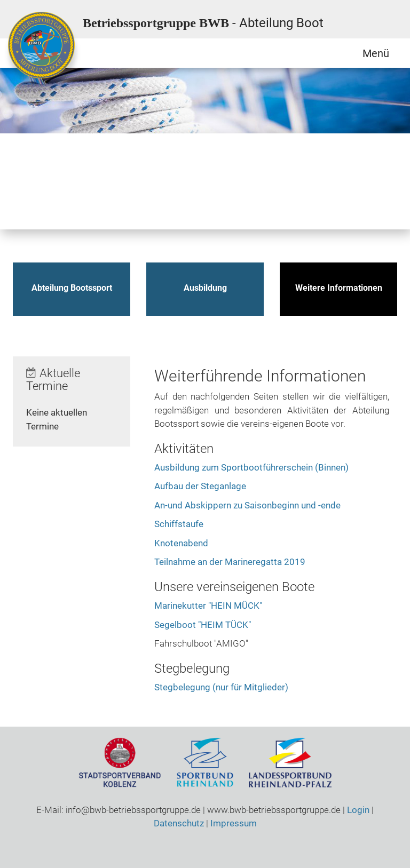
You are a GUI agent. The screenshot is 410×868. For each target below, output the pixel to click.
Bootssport (24, 157)
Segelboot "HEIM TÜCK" (203, 625)
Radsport (168, 157)
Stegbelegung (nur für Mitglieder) (221, 687)
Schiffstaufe (179, 524)
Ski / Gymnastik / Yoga (264, 157)
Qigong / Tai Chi (120, 157)
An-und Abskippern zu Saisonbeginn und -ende (247, 505)
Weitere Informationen (339, 288)
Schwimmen (216, 157)
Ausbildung (205, 288)
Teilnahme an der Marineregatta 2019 (230, 562)
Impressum (234, 823)
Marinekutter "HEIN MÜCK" (208, 606)
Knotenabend (181, 543)
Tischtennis (360, 157)
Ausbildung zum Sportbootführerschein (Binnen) (251, 467)
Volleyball (24, 205)
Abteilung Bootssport (72, 288)
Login (358, 810)
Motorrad (72, 157)
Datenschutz (179, 823)
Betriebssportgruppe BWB (203, 23)
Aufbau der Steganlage (200, 486)
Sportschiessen (312, 157)
